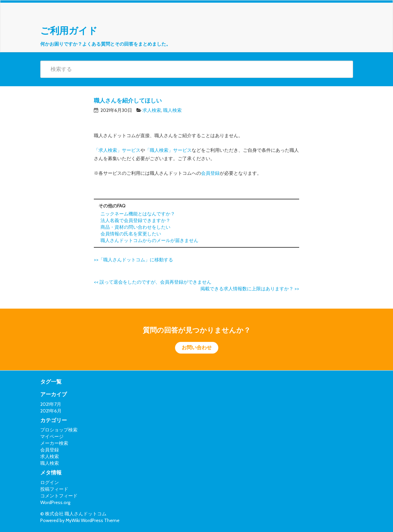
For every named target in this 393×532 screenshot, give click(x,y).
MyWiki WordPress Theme (93, 520)
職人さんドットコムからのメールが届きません (149, 240)
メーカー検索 (54, 443)
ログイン (50, 482)
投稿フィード (54, 489)
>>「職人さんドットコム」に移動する (133, 260)
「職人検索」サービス (168, 150)
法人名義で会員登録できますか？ (135, 220)
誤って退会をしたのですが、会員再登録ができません (153, 282)
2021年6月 (51, 411)
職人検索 (172, 110)
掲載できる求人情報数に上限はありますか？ (250, 289)
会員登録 (210, 173)
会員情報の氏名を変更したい (131, 234)
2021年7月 (51, 404)
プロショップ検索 (59, 430)
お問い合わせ (197, 348)
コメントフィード (59, 496)
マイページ (52, 436)
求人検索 (152, 110)
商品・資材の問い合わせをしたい (135, 227)
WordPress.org (55, 502)
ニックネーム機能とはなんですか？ (138, 214)
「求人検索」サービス (117, 150)
